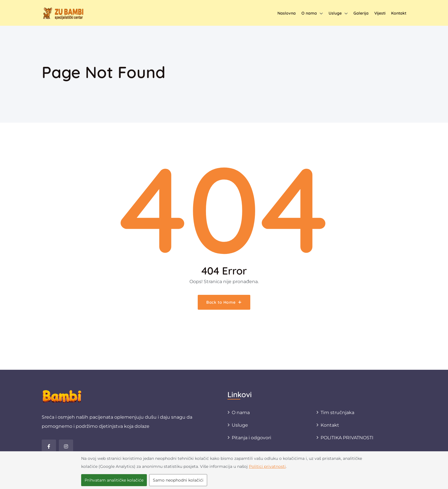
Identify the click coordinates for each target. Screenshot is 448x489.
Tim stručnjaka (337, 413)
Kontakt (399, 13)
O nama (309, 13)
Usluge (335, 13)
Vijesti (380, 13)
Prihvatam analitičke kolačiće (114, 480)
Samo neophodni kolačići (178, 480)
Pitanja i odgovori (251, 438)
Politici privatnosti (267, 466)
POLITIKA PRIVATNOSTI (347, 438)
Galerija (361, 13)
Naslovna (287, 13)
